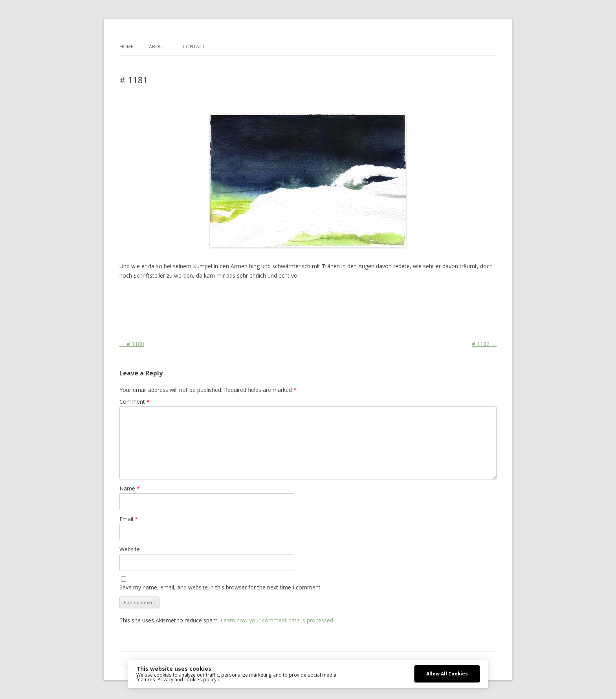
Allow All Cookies (447, 673)
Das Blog (189, 295)
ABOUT (157, 47)
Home (126, 47)
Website (130, 549)
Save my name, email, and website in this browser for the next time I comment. (221, 587)
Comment (135, 402)
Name (130, 488)
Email (129, 519)
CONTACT (194, 47)
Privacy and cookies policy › (188, 679)
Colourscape (244, 295)
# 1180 (132, 344)
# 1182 (484, 344)
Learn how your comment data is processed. (277, 620)
